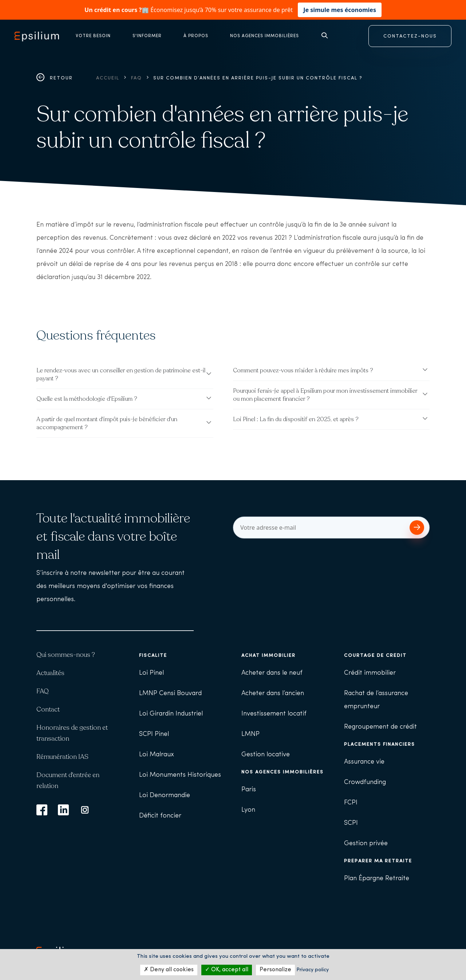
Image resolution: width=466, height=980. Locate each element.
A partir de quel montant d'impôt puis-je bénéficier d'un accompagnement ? (107, 423)
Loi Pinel (151, 673)
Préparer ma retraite (378, 861)
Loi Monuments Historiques (180, 775)
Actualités (50, 673)
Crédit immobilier (370, 673)
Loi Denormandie (165, 795)
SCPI (351, 823)
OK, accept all (227, 970)
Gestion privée (366, 844)
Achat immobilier (268, 656)
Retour (55, 78)
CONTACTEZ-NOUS (410, 36)
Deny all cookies (169, 970)
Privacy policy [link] (313, 970)
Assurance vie (364, 762)
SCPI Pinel (154, 734)
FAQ (137, 78)
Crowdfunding (365, 782)
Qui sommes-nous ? (66, 655)
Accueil (108, 78)
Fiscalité (153, 656)
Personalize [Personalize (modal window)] (275, 970)
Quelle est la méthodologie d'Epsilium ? (87, 399)
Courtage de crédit (375, 656)
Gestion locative (266, 755)
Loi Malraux (157, 755)
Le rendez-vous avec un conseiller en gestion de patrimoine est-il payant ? (121, 375)
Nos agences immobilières (283, 772)
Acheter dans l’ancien (273, 693)
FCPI (351, 803)
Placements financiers (380, 744)
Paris (249, 790)
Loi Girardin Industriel (171, 714)
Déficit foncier (160, 816)
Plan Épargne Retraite (377, 879)
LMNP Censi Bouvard (170, 693)
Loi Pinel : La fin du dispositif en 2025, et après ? (296, 419)
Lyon (248, 810)
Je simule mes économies (340, 10)
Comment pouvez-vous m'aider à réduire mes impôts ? (303, 371)
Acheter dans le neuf (272, 673)
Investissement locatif (274, 714)
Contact (48, 709)
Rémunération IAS (62, 757)
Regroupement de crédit (380, 727)
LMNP (250, 734)
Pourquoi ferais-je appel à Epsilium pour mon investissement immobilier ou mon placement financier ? (325, 395)
